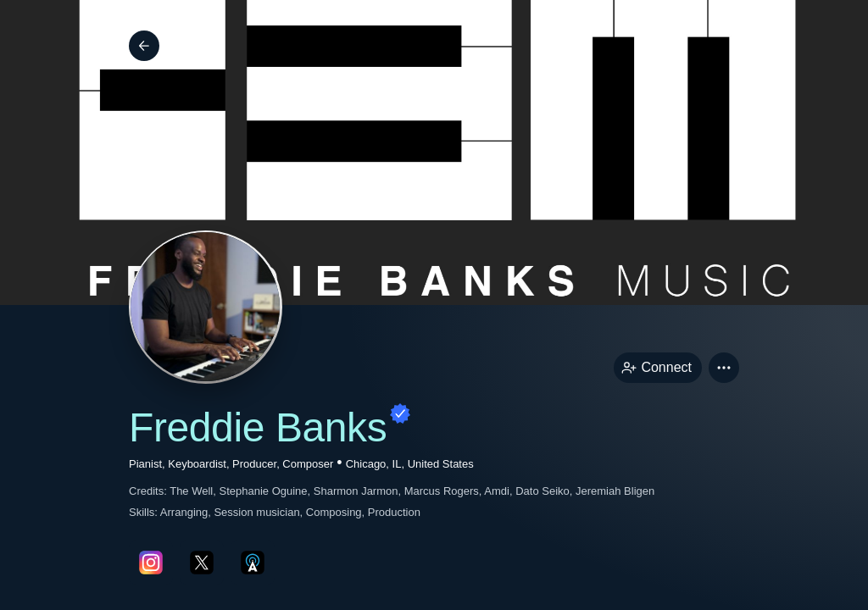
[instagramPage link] (151, 563)
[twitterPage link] (202, 563)
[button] (724, 368)
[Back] (144, 46)
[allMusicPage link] (253, 563)
